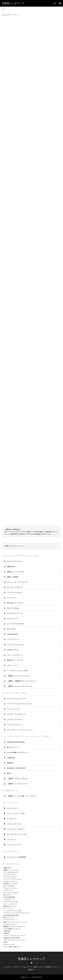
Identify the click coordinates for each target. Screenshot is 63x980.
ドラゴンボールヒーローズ (16, 699)
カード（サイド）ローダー (16, 814)
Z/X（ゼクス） (12, 629)
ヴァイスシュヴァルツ (15, 593)
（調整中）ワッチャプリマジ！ (18, 784)
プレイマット (12, 840)
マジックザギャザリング (11, 872)
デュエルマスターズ (10, 875)
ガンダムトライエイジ (15, 719)
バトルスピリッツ (13, 639)
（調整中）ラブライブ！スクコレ (19, 676)
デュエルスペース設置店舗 (16, 857)
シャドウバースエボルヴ (16, 624)
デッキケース (12, 819)
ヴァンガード (12, 598)
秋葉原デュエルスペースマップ (14, 546)
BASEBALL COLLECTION (16, 768)
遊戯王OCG (11, 566)
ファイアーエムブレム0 (15, 645)
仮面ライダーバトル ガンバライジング (15, 922)
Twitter (32, 963)
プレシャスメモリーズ (15, 655)
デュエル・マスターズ (15, 587)
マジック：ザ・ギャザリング (17, 582)
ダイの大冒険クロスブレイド (17, 752)
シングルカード (8, 967)
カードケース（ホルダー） (16, 829)
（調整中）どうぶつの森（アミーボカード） (23, 796)
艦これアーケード (13, 747)
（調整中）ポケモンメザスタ (17, 779)
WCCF (9, 773)
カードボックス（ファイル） (17, 834)
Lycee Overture (12, 634)
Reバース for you (13, 608)
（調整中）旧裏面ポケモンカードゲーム (21, 681)
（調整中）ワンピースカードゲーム (20, 686)
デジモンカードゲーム (15, 613)
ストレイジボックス (14, 824)
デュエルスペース (26, 967)
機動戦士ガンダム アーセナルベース (14, 927)
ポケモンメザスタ (9, 945)
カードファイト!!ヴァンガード (13, 879)
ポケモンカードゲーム (15, 561)
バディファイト (12, 665)
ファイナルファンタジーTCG (17, 671)
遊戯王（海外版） (13, 577)
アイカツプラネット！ (15, 725)
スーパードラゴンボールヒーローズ (20, 704)
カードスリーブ (12, 808)
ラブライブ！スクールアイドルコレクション (17, 913)
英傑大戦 (10, 763)
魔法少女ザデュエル (10, 906)
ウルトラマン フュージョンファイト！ (21, 730)
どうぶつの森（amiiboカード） (13, 947)
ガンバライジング (13, 709)
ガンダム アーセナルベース (17, 714)
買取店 (36, 967)
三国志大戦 (11, 758)
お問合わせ (31, 970)
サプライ (17, 967)
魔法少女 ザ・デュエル (15, 660)
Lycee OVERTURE (9, 897)
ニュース (42, 967)
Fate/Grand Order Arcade (16, 742)
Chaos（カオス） (13, 650)
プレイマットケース (14, 845)
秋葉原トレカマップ (32, 959)
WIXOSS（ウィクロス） (16, 603)
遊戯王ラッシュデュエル (16, 572)
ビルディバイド (12, 619)
